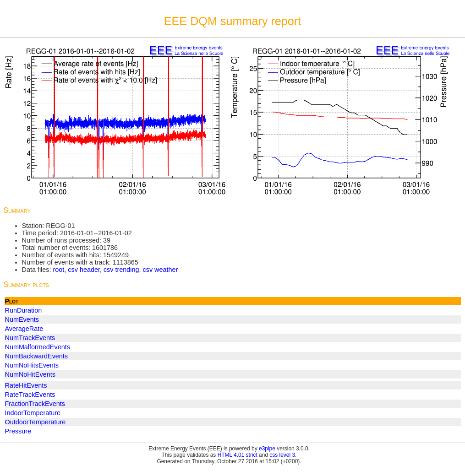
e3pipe (267, 449)
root (58, 270)
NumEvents (22, 319)
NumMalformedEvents (38, 347)
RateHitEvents (26, 385)
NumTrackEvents (30, 338)
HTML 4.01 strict (238, 455)
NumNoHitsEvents (32, 365)
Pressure (18, 431)
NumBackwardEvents (37, 356)
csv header (84, 270)
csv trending (121, 270)
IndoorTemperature (33, 413)
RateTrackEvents (30, 395)
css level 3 (282, 455)
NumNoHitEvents (30, 374)
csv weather (161, 270)
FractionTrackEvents (35, 404)
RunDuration (24, 310)
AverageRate (24, 329)
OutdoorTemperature (36, 422)
